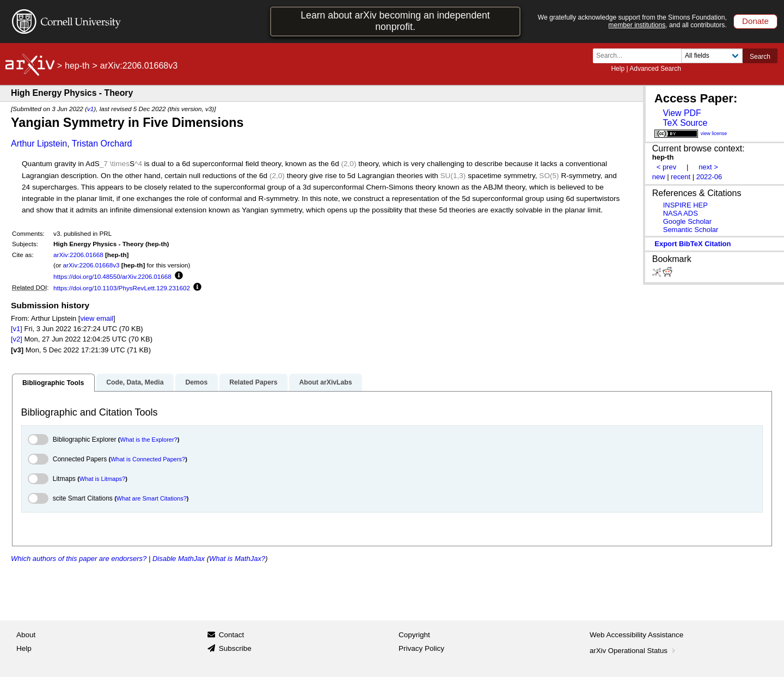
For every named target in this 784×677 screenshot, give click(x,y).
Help (618, 69)
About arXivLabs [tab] (325, 382)
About (26, 635)
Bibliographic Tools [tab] (53, 383)
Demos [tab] (196, 382)
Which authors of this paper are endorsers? (79, 559)
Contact (232, 635)
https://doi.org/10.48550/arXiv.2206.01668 (112, 276)
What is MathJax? (237, 559)
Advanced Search (655, 69)
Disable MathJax (179, 559)
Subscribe (235, 648)
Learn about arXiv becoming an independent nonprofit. (395, 21)
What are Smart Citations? (152, 498)
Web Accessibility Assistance (636, 635)
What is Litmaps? (102, 479)
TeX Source (685, 123)
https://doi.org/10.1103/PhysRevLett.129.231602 (122, 288)
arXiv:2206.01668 (78, 255)
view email (96, 318)
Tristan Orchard (102, 144)
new (659, 177)
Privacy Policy (421, 648)
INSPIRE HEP (685, 205)
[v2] (17, 339)
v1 (90, 109)
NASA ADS (681, 213)
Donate (755, 21)
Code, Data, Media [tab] (135, 382)
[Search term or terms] (640, 56)
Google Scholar (687, 221)
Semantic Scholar (691, 230)
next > (708, 167)
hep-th (77, 66)
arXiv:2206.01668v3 (91, 265)
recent (681, 177)
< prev (666, 167)
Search (760, 57)
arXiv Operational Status (633, 651)
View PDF (682, 113)
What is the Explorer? (149, 440)
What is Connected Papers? (148, 459)
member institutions (637, 25)
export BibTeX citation (693, 244)
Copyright (414, 635)
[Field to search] (712, 56)
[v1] (17, 329)
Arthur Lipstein (39, 144)
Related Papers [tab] (253, 382)
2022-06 (709, 177)
